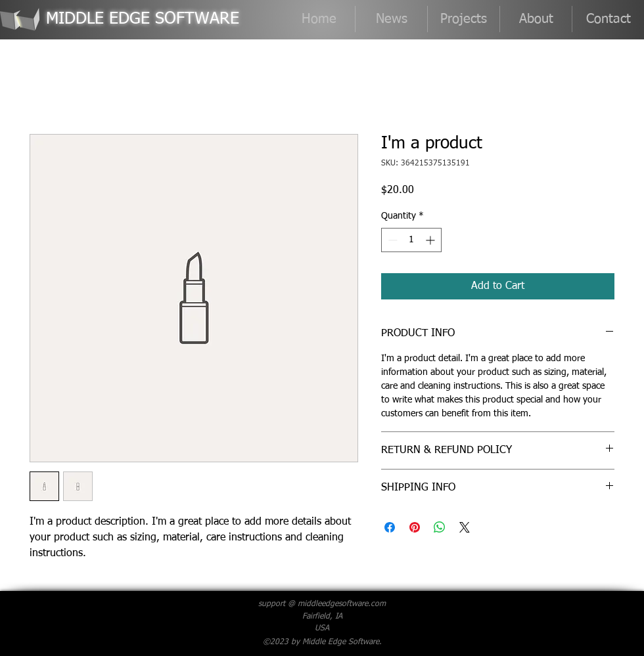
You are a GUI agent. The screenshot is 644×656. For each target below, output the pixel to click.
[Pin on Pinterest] (415, 527)
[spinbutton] (411, 240)
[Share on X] (465, 527)
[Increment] (431, 240)
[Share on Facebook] (390, 527)
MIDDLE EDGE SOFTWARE (143, 19)
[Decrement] (391, 240)
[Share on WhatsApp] (440, 527)
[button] (464, 19)
